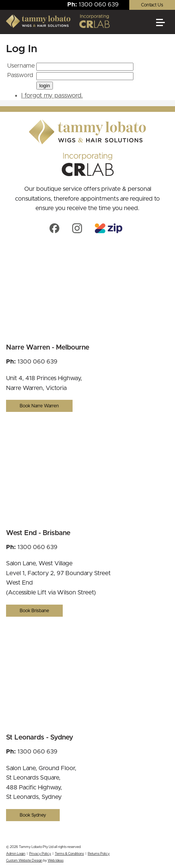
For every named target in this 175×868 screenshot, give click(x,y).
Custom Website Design (24, 861)
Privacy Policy (40, 854)
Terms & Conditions (69, 854)
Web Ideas (56, 861)
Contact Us (152, 5)
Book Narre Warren (39, 406)
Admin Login (16, 854)
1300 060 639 (99, 5)
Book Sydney (33, 815)
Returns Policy (99, 854)
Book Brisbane (34, 611)
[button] (164, 26)
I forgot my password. (52, 95)
